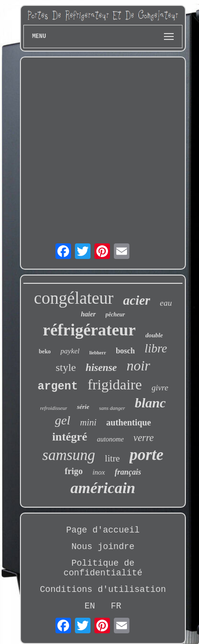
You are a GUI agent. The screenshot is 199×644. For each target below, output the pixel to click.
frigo (74, 471)
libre (156, 348)
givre (160, 388)
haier (88, 314)
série (83, 407)
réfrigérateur (89, 330)
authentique (128, 423)
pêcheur (115, 314)
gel (63, 420)
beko (45, 351)
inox (99, 472)
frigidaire (115, 384)
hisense (101, 368)
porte (146, 455)
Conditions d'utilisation (103, 589)
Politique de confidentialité (103, 568)
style (66, 367)
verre (143, 438)
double (154, 335)
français (128, 472)
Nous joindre (103, 547)
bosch (125, 351)
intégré (70, 437)
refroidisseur (54, 408)
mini (88, 422)
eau (166, 303)
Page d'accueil (103, 530)
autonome (110, 439)
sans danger (112, 408)
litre (113, 458)
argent (58, 386)
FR (116, 606)
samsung (69, 455)
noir (138, 366)
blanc (150, 403)
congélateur (74, 298)
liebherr (97, 353)
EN (90, 606)
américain (103, 488)
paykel (70, 351)
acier (136, 300)
